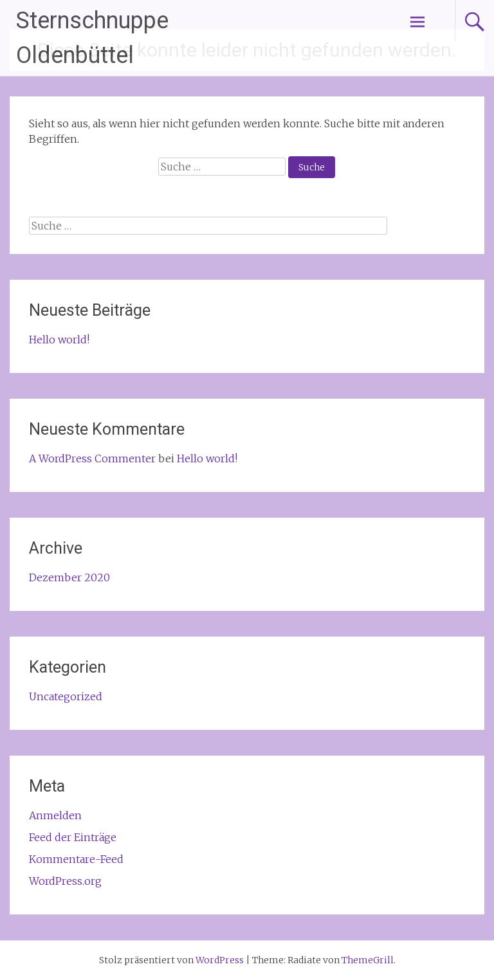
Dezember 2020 (69, 577)
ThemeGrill (368, 960)
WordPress (220, 960)
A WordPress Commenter (92, 458)
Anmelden (55, 815)
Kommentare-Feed (76, 859)
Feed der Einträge (73, 837)
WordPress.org (65, 881)
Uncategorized (66, 696)
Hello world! (59, 340)
